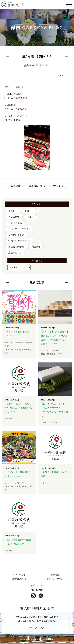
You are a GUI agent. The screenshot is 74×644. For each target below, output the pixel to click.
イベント (13, 211)
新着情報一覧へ (37, 186)
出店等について (19, 579)
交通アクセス (37, 628)
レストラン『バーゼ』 (20, 229)
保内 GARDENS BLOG (20, 241)
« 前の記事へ (16, 186)
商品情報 (36, 247)
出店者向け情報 (16, 247)
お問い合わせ (37, 585)
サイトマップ (19, 575)
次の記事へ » (58, 186)
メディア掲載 (15, 223)
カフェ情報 (14, 217)
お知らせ (29, 211)
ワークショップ (16, 235)
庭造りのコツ (15, 253)
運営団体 (55, 575)
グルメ (30, 217)
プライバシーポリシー (55, 579)
